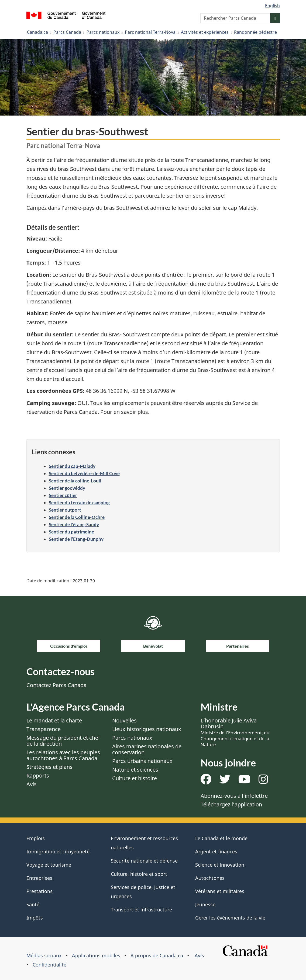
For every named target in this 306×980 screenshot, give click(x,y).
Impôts (35, 918)
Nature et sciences (135, 770)
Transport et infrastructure (141, 910)
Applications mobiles (96, 955)
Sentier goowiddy (67, 488)
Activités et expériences (205, 32)
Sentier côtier (63, 495)
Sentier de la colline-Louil (75, 481)
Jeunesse (205, 904)
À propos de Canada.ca (157, 955)
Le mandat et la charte (54, 720)
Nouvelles (124, 720)
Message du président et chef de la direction (63, 741)
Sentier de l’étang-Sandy (74, 524)
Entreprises (39, 878)
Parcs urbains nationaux (142, 761)
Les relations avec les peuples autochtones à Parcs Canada (63, 755)
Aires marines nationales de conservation (147, 749)
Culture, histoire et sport (139, 874)
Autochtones (210, 878)
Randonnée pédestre (255, 32)
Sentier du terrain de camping (79, 503)
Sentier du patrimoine (71, 532)
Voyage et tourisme (49, 865)
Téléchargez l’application (231, 804)
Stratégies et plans (49, 767)
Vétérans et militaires (220, 891)
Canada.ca (37, 32)
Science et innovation (220, 865)
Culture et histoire (135, 778)
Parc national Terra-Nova (150, 32)
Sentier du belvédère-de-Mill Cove (84, 473)
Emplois (36, 838)
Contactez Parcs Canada (56, 685)
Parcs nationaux (103, 32)
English (272, 6)
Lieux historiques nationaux (147, 729)
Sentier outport (65, 510)
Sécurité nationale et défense (144, 861)
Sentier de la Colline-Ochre (77, 517)
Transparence (44, 729)
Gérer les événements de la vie (230, 918)
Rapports (38, 775)
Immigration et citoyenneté (58, 851)
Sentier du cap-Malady (72, 466)
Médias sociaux (44, 955)
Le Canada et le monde (221, 838)
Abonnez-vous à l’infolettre (234, 796)
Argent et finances (216, 851)
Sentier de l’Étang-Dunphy (76, 539)
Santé (33, 904)
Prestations (39, 891)
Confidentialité (49, 965)
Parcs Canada (67, 32)
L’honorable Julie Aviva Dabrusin (235, 732)
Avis (32, 784)
